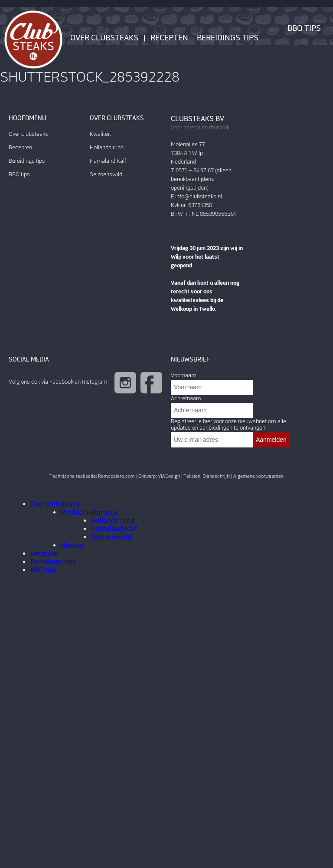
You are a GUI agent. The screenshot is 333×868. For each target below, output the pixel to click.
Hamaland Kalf (108, 161)
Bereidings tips (228, 38)
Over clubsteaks (104, 38)
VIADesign (169, 476)
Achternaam (186, 398)
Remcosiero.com (116, 476)
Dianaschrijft (216, 476)
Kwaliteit (100, 134)
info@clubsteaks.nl (199, 196)
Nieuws (72, 545)
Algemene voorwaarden (258, 476)
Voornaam (184, 375)
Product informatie (90, 512)
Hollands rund (107, 147)
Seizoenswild (106, 174)
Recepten (169, 38)
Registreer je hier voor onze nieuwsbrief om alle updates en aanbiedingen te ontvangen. (229, 424)
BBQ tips (304, 28)
